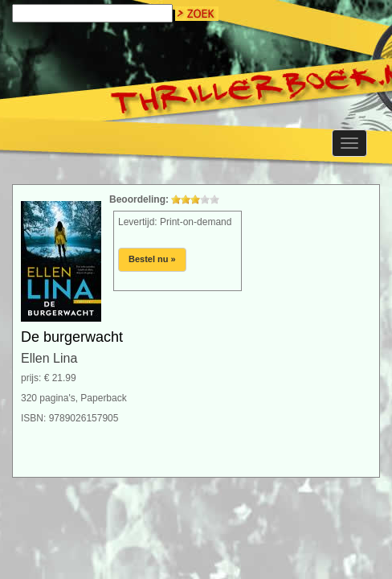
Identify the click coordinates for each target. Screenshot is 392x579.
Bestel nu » (152, 259)
